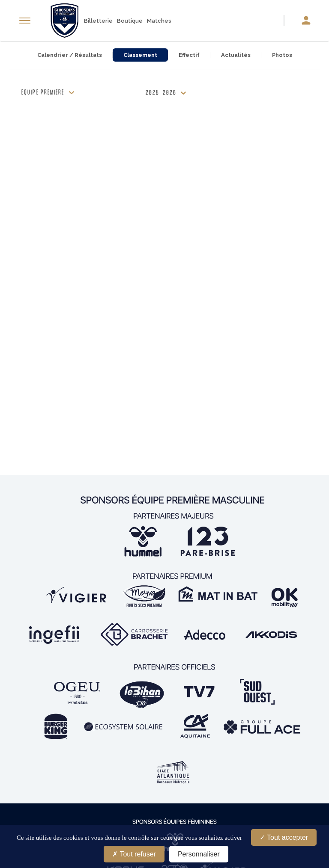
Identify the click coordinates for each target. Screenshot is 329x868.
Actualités (236, 55)
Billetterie (98, 21)
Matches (159, 21)
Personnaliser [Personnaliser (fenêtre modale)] (199, 854)
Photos (282, 55)
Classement (140, 55)
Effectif (189, 55)
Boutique (130, 21)
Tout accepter (284, 837)
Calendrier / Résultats (70, 55)
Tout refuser (134, 854)
